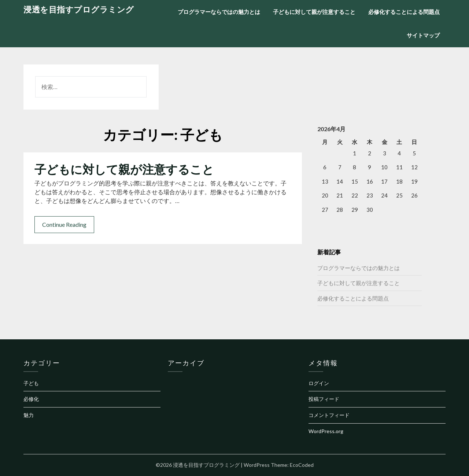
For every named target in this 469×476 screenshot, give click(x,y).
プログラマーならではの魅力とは (219, 12)
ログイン (319, 383)
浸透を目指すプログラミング (79, 9)
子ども (31, 383)
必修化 (31, 399)
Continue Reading (64, 224)
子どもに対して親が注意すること (314, 12)
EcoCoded (302, 465)
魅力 (29, 415)
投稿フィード (324, 399)
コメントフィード (329, 415)
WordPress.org (326, 431)
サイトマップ (423, 35)
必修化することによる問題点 (404, 12)
